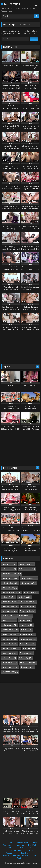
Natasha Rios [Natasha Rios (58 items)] (11, 639)
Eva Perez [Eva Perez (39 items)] (26, 597)
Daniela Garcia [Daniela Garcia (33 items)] (11, 583)
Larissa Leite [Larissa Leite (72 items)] (10, 625)
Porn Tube (29, 850)
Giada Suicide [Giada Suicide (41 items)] (11, 606)
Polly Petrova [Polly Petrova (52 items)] (28, 644)
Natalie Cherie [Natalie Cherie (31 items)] (28, 634)
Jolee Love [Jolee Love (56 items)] (10, 616)
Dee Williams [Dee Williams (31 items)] (11, 588)
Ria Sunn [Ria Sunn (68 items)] (30, 648)
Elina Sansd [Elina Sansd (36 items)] (32, 592)
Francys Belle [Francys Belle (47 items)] (29, 602)
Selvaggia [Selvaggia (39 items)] (27, 653)
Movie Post (20, 845)
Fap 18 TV (10, 848)
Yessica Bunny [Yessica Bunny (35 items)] (11, 672)
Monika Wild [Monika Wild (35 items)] (10, 634)
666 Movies (10, 4)
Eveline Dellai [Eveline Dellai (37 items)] (11, 602)
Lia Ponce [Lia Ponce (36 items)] (27, 625)
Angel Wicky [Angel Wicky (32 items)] (27, 564)
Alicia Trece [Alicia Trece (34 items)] (10, 564)
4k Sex (20, 848)
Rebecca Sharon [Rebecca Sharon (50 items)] (12, 648)
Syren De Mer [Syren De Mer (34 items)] (29, 663)
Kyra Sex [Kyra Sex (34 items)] (26, 620)
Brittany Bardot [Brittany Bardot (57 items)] (11, 578)
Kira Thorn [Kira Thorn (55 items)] (26, 616)
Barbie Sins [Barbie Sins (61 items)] (10, 569)
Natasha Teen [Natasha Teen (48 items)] (29, 639)
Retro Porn (25, 853)
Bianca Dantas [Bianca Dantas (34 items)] (28, 569)
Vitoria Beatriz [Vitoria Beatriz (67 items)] (11, 667)
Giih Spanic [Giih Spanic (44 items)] (29, 606)
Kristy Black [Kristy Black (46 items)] (10, 620)
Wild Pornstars (22, 842)
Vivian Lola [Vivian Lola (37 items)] (28, 667)
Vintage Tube (11, 853)
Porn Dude (32, 845)
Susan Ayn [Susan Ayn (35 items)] (27, 658)
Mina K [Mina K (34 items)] (27, 630)
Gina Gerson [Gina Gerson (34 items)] (10, 611)
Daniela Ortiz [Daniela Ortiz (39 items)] (30, 583)
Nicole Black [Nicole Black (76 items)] (10, 644)
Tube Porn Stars (14, 850)
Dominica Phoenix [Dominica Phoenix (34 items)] (12, 592)
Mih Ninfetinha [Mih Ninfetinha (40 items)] (11, 630)
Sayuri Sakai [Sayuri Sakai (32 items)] (10, 653)
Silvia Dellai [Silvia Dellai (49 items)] (10, 658)
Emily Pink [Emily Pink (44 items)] (10, 597)
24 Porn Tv (31, 848)
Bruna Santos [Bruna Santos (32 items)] (30, 578)
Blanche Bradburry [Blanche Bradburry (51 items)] (13, 574)
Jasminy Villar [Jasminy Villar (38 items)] (29, 611)
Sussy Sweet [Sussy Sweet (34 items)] (11, 663)
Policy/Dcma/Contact (21, 856)
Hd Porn (9, 842)
